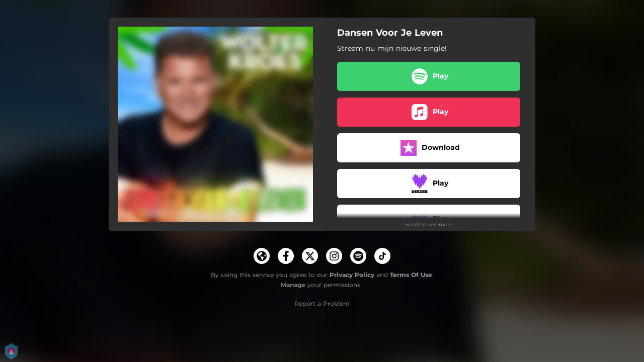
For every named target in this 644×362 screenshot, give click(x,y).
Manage (293, 285)
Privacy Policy (352, 275)
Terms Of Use (411, 275)
